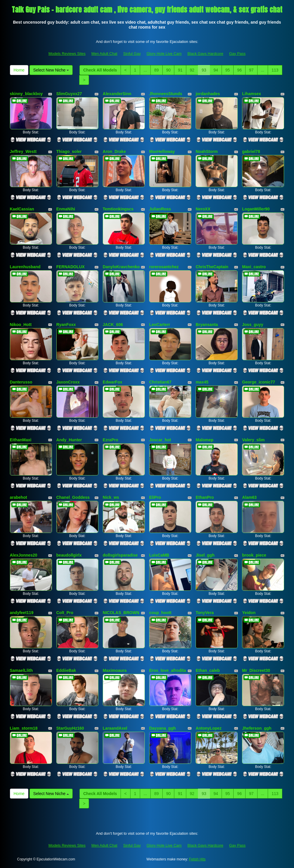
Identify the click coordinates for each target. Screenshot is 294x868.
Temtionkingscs (118, 209)
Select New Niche (51, 70)
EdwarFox (113, 382)
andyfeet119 (22, 613)
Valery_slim (253, 440)
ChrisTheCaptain (212, 267)
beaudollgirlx (69, 555)
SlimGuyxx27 (69, 94)
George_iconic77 (259, 382)
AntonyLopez (209, 728)
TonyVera (205, 613)
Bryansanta (207, 325)
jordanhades (208, 94)
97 (251, 70)
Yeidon (249, 613)
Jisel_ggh (205, 555)
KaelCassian (22, 209)
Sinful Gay (132, 54)
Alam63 (249, 497)
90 (168, 70)
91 (180, 70)
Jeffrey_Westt (23, 151)
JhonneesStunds (166, 94)
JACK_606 (113, 325)
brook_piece (254, 555)
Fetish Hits (197, 859)
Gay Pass (237, 54)
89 (156, 70)
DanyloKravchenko (121, 267)
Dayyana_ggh (162, 728)
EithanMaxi (21, 440)
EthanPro (205, 497)
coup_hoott (160, 613)
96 (239, 70)
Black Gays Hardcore (205, 54)
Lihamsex (252, 94)
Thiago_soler (69, 151)
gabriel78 (251, 151)
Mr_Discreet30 (256, 670)
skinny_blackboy (26, 94)
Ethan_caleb (208, 670)
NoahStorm (207, 151)
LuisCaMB (159, 555)
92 (192, 70)
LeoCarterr (160, 325)
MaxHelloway (162, 151)
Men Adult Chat (104, 54)
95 (228, 70)
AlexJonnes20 (24, 555)
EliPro (155, 497)
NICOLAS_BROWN (121, 613)
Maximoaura (115, 670)
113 (275, 70)
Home (19, 70)
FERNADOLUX (71, 267)
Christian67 (160, 382)
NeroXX (203, 209)
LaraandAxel (115, 728)
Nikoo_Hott (21, 325)
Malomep (205, 440)
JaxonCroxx (68, 382)
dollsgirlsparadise (120, 555)
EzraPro (111, 440)
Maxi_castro (254, 267)
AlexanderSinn (117, 94)
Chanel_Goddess (73, 497)
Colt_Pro (65, 613)
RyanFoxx (66, 325)
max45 (202, 382)
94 (216, 70)
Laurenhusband (25, 267)
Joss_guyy (253, 325)
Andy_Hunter (69, 440)
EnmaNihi (66, 209)
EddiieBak (66, 670)
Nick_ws (111, 497)
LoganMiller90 (256, 209)
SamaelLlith (21, 670)
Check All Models (100, 70)
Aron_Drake (114, 151)
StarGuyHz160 (70, 728)
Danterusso (21, 382)
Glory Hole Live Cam (164, 54)
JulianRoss (160, 209)
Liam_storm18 (24, 728)
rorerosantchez (164, 267)
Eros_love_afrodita (168, 670)
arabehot (19, 497)
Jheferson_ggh (257, 728)
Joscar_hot (160, 440)
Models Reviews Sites (67, 54)
